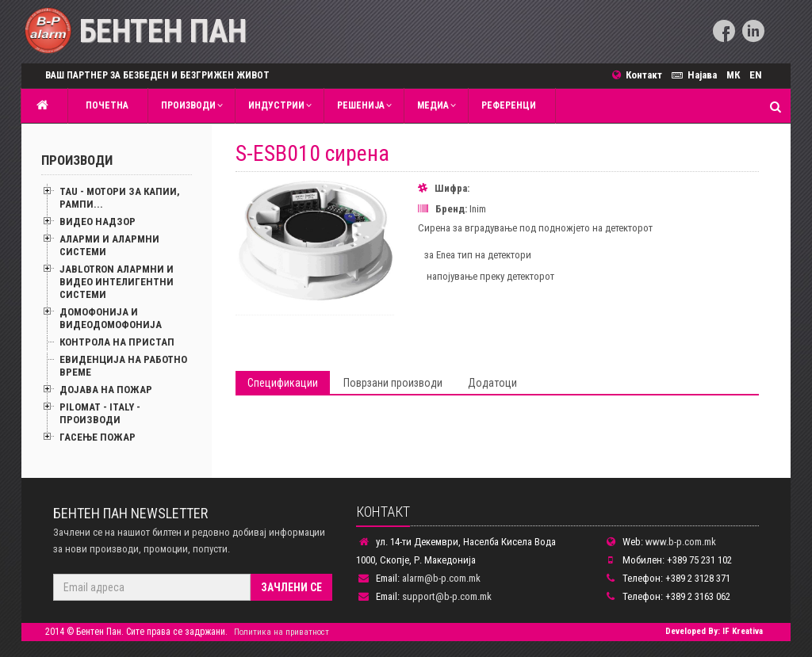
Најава (697, 75)
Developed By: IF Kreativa (714, 631)
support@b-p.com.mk (447, 596)
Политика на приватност (282, 632)
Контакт (642, 75)
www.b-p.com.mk (681, 542)
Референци (509, 105)
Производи (188, 105)
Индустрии (276, 105)
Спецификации (283, 383)
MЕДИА (433, 105)
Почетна (105, 105)
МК (733, 75)
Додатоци (492, 383)
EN (756, 75)
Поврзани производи (393, 383)
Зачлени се (291, 587)
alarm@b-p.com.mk (441, 578)
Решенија (361, 105)
